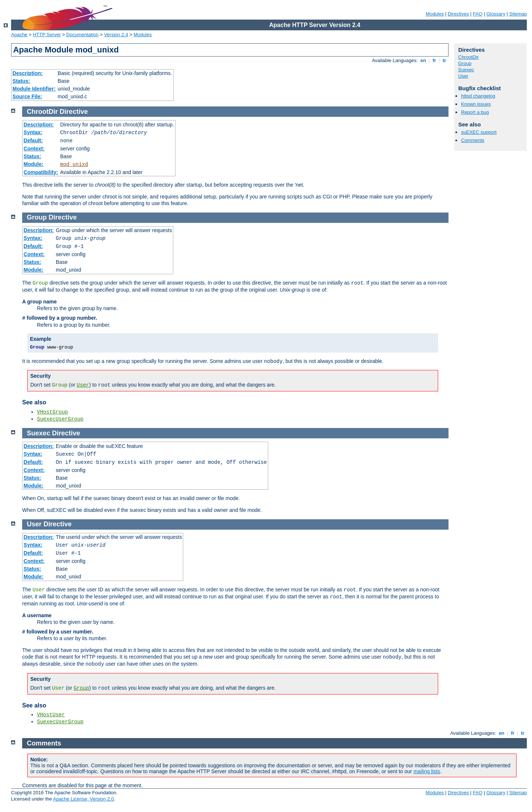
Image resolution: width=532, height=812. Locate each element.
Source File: (27, 96)
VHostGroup (52, 412)
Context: (34, 149)
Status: (21, 81)
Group (465, 63)
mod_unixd (74, 164)
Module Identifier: (34, 89)
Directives (458, 14)
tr (445, 60)
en (423, 60)
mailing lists (427, 771)
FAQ (478, 14)
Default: (33, 140)
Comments (473, 140)
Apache (19, 35)
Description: (28, 73)
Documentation (82, 35)
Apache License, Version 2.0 (83, 799)
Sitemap (518, 14)
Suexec (466, 70)
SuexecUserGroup (60, 419)
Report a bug (475, 112)
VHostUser (51, 715)
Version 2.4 (116, 35)
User (463, 76)
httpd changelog (478, 96)
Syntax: (33, 132)
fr (434, 60)
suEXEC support (479, 132)
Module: (34, 164)
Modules (435, 14)
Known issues (476, 104)
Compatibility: (41, 172)
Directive (74, 112)
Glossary (496, 14)
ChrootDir (468, 57)
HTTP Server (47, 35)
